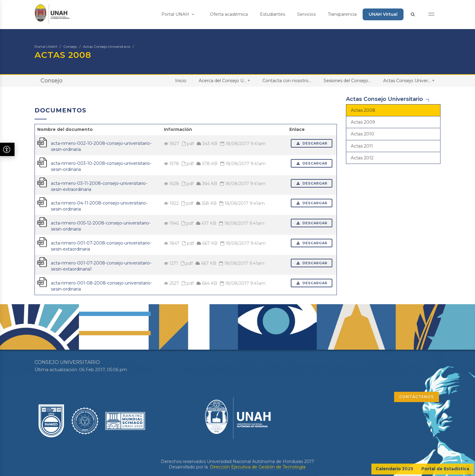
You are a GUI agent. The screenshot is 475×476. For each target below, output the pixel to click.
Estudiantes (272, 14)
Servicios (306, 14)
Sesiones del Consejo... (347, 81)
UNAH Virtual (383, 14)
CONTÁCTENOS (417, 397)
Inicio (181, 81)
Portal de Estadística (445, 469)
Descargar (312, 143)
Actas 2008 (363, 110)
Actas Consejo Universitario (107, 47)
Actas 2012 (362, 158)
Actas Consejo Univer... (409, 80)
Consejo (70, 47)
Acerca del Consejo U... (224, 80)
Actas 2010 (362, 134)
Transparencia (342, 14)
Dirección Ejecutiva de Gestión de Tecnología (258, 467)
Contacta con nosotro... (287, 81)
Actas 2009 (363, 122)
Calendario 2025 (394, 469)
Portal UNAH (178, 14)
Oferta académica (229, 14)
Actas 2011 (362, 146)
